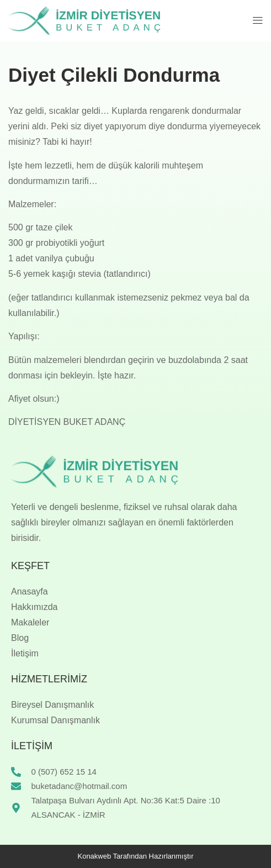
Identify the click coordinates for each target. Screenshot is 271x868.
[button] (258, 20)
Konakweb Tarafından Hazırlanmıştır (135, 856)
